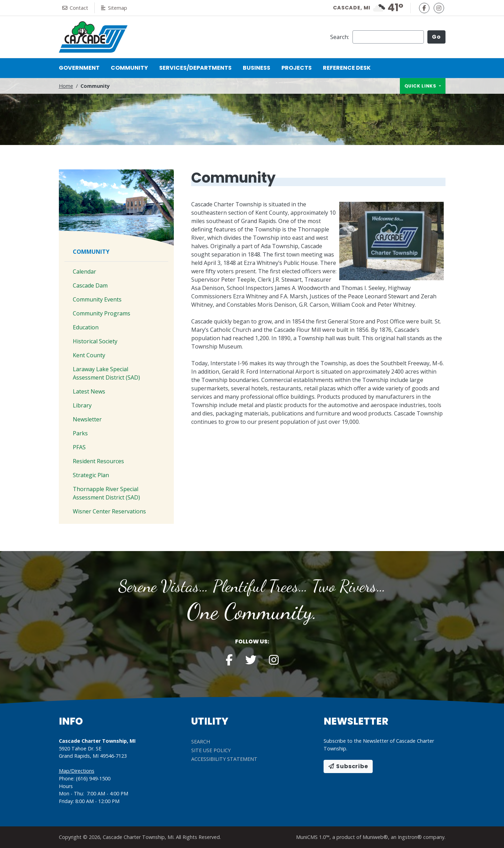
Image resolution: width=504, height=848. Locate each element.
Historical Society (95, 341)
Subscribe (348, 766)
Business (257, 68)
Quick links (421, 86)
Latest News (89, 391)
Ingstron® (410, 837)
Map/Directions (77, 771)
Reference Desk (347, 68)
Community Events (97, 299)
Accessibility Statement (224, 759)
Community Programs (102, 313)
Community (132, 68)
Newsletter (87, 419)
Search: (340, 37)
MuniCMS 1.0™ (313, 837)
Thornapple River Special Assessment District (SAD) (106, 493)
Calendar (84, 272)
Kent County (89, 355)
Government (79, 68)
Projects (297, 68)
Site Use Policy (211, 750)
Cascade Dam (90, 285)
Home (66, 86)
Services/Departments (195, 68)
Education (86, 327)
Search (201, 742)
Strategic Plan (91, 475)
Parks (80, 433)
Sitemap (114, 8)
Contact (75, 8)
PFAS (79, 447)
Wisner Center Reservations (109, 511)
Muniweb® (375, 837)
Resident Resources (98, 461)
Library (82, 405)
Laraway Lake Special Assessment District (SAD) (106, 373)
